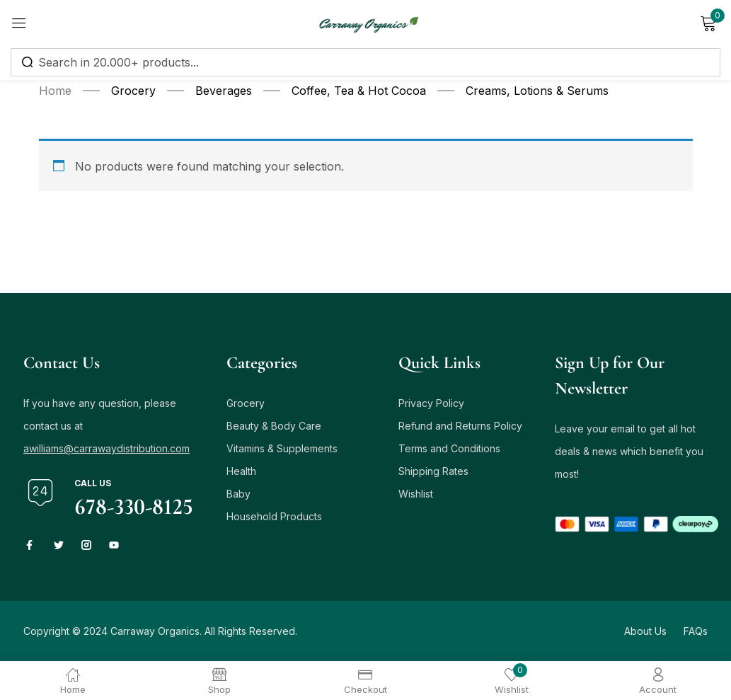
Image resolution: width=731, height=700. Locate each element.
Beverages (224, 91)
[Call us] (40, 493)
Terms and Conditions (449, 448)
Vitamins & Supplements (282, 448)
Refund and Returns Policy (460, 426)
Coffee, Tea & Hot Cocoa (359, 91)
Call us (93, 483)
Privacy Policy (431, 403)
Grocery (133, 91)
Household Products (274, 516)
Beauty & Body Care (274, 426)
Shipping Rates (433, 471)
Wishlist (416, 494)
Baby (238, 494)
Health (241, 471)
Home (55, 91)
